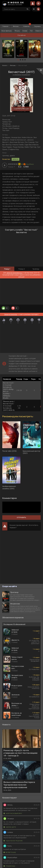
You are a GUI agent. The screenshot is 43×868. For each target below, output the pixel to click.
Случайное (22, 35)
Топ (31, 31)
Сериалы (37, 26)
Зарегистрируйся (11, 314)
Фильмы (16, 26)
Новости (39, 31)
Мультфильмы (7, 31)
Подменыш (9, 866)
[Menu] (38, 3)
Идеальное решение (13, 841)
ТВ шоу (17, 31)
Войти (33, 3)
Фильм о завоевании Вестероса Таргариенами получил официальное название (19, 785)
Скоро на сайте (10, 586)
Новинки (26, 26)
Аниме (25, 31)
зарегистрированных (15, 273)
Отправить (21, 517)
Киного (5, 65)
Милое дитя (10, 827)
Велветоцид (10, 852)
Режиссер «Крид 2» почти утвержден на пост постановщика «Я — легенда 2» (20, 753)
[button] (18, 60)
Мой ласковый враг (13, 813)
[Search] (28, 9)
